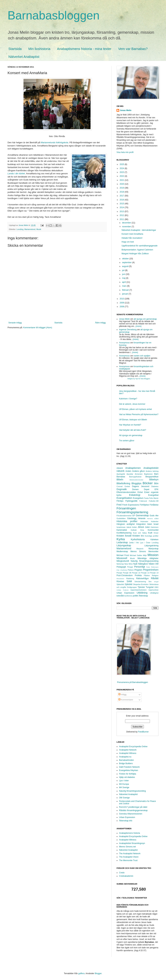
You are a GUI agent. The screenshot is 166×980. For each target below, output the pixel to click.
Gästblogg (132, 518)
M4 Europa (124, 784)
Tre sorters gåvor (127, 441)
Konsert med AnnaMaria (132, 234)
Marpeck (140, 549)
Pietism (131, 570)
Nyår (135, 564)
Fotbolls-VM (154, 501)
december (127, 223)
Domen (135, 489)
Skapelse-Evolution (141, 584)
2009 (122, 303)
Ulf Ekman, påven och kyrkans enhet (135, 409)
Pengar (130, 567)
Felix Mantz (154, 498)
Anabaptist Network (128, 750)
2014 (122, 207)
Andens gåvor (139, 471)
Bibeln (120, 480)
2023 (122, 172)
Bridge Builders (126, 763)
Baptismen (148, 474)
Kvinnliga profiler (152, 536)
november (127, 227)
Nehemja (120, 564)
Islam (150, 524)
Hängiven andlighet (126, 524)
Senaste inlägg (15, 323)
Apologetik (121, 474)
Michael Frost (123, 555)
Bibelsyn (154, 480)
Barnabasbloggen (54, 15)
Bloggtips (136, 483)
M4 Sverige (124, 787)
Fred (119, 505)
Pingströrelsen (151, 570)
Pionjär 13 (145, 573)
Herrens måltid (153, 519)
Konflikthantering (124, 533)
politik (135, 596)
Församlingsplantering (132, 512)
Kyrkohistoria (138, 539)
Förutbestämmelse (124, 516)
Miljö (145, 555)
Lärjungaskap (124, 545)
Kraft (150, 533)
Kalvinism (155, 527)
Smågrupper (132, 587)
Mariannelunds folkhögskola (54, 142)
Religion (155, 575)
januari (125, 294)
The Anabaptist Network (130, 854)
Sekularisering (140, 581)
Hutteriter (155, 521)
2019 (122, 188)
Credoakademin (126, 876)
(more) (139, 326)
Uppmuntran (154, 590)
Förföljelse (144, 505)
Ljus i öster (124, 781)
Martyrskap (154, 549)
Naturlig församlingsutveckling (145, 561)
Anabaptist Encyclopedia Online (133, 747)
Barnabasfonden (126, 760)
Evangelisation (124, 498)
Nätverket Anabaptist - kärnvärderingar (139, 230)
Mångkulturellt (123, 561)
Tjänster (141, 587)
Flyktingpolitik (131, 501)
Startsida (15, 49)
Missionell (122, 558)
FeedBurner (143, 732)
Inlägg (122, 695)
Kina (142, 530)
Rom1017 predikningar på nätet (133, 807)
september (127, 262)
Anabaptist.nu (125, 757)
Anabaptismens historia (130, 833)
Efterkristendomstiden (126, 492)
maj (124, 278)
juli (124, 270)
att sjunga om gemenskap (145, 319)
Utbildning (142, 593)
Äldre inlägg (100, 323)
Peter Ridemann (152, 567)
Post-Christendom (125, 575)
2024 (122, 168)
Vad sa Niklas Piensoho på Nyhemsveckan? (139, 414)
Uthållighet (154, 593)
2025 (122, 164)
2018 (122, 192)
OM (157, 564)
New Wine (129, 564)
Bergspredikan (152, 477)
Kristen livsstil (124, 536)
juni (124, 274)
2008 (122, 307)
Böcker (148, 483)
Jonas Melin (126, 110)
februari (126, 290)
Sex (150, 581)
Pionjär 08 (127, 573)
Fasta (146, 498)
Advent (120, 468)
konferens (128, 596)
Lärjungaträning (151, 546)
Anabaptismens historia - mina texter (84, 49)
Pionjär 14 (154, 573)
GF (134, 516)
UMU (156, 587)
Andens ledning (152, 471)
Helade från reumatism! (132, 238)
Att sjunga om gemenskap (131, 435)
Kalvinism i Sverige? (128, 399)
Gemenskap (142, 515)
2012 (122, 215)
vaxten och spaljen (142, 356)
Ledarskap (122, 542)
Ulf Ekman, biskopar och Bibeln (133, 420)
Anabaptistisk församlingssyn (132, 843)
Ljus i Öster (145, 543)
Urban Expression (125, 593)
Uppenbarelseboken (139, 590)
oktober (126, 259)
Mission (153, 555)
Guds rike (154, 516)
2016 (122, 200)
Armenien (139, 474)
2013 (122, 211)
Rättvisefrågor (142, 578)
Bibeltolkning (123, 483)
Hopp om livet (128, 242)
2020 (122, 184)
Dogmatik (122, 489)
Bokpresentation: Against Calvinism (137, 250)
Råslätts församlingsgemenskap (133, 810)
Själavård (120, 584)
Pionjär (119, 573)
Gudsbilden (121, 518)
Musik (39, 229)
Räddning (130, 578)
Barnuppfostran (135, 477)
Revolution (120, 579)
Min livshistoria (39, 49)
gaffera (81, 973)
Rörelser (120, 581)
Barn (156, 474)
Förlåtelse (154, 505)
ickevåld (120, 596)
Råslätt (155, 578)
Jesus (141, 527)
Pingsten (138, 570)
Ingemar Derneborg (128, 330)
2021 (122, 180)
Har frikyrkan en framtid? (130, 425)
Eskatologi (135, 495)
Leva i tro (134, 543)
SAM (129, 581)
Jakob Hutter (132, 527)
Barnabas (121, 477)
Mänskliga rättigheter (148, 558)
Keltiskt (134, 530)
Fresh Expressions (131, 505)
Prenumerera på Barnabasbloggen (132, 682)
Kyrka (121, 539)
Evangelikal (153, 495)
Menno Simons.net (127, 847)
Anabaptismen (133, 468)
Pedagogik (121, 567)
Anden (128, 471)
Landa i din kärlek (16, 174)
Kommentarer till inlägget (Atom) (38, 328)
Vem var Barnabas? (133, 49)
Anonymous (124, 343)
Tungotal (150, 587)
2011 (122, 219)
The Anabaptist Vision (129, 857)
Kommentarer (126, 700)
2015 (122, 204)
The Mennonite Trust (128, 860)
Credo (122, 873)
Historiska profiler (127, 521)
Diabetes (155, 486)
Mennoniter (153, 551)
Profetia (138, 575)
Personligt (140, 567)
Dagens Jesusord (141, 486)
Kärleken (155, 540)
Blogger (98, 973)
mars (125, 286)
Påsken (147, 575)
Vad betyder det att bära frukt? (133, 430)
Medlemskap (122, 551)
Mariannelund (30, 229)
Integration (141, 524)
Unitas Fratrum (123, 590)
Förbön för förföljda (128, 774)
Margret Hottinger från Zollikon (135, 254)
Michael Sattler (136, 555)
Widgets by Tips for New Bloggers (139, 379)
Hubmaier (144, 521)
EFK (157, 489)
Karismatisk (122, 530)
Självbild (129, 584)
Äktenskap (143, 596)
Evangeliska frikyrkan (129, 770)
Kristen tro (138, 536)
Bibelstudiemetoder (136, 480)
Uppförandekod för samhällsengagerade (140, 246)
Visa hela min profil (125, 152)
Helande (142, 518)
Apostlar (130, 474)
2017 (122, 196)
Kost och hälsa (140, 533)
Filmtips (120, 501)
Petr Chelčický (122, 570)
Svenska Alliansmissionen (131, 814)
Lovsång (20, 229)
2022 (122, 176)
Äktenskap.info (126, 821)
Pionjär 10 (136, 573)
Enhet (140, 492)
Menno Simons (138, 551)
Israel (156, 524)
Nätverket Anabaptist (24, 57)
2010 (122, 299)
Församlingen (126, 508)
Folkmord (143, 501)
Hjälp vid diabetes (127, 777)
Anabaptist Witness (128, 753)
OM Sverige (124, 798)
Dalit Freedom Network (129, 767)
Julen (147, 527)
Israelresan (121, 527)
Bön (156, 483)
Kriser (156, 533)
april (124, 282)
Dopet (147, 489)
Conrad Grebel (123, 486)
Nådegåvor (143, 564)
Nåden (151, 564)
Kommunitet (153, 530)
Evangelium (138, 498)
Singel (156, 582)
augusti (126, 266)
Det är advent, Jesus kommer (132, 404)
